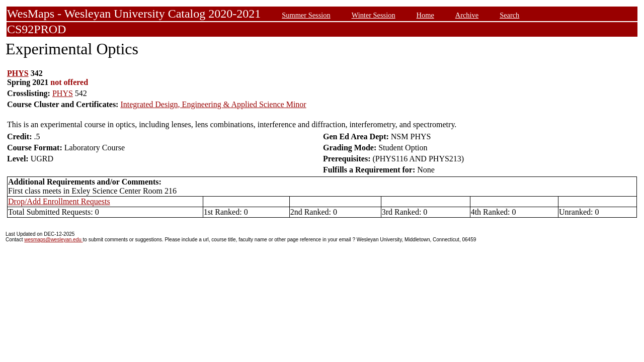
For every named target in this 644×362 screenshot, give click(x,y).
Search (509, 15)
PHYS (18, 73)
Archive (467, 15)
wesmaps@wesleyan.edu (53, 240)
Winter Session (374, 15)
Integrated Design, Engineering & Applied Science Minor (213, 104)
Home (425, 15)
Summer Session (306, 15)
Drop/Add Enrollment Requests (59, 201)
